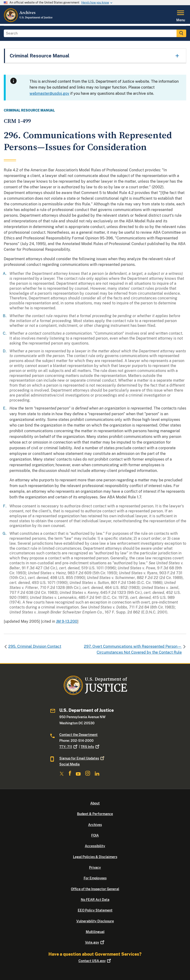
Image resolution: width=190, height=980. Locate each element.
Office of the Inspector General (95, 889)
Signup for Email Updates (82, 758)
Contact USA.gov (95, 961)
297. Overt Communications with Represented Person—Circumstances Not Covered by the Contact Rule (133, 650)
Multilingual (95, 932)
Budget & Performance (95, 814)
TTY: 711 (69, 747)
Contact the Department (78, 735)
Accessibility (95, 846)
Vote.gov (95, 942)
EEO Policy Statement (95, 910)
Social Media (69, 764)
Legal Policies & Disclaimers (95, 857)
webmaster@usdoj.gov (49, 93)
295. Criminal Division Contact (35, 646)
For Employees (95, 878)
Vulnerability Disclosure (95, 921)
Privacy (95, 868)
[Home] (28, 21)
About (95, 803)
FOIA (95, 835)
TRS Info (90, 747)
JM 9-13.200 (67, 621)
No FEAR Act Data (95, 900)
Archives (95, 825)
